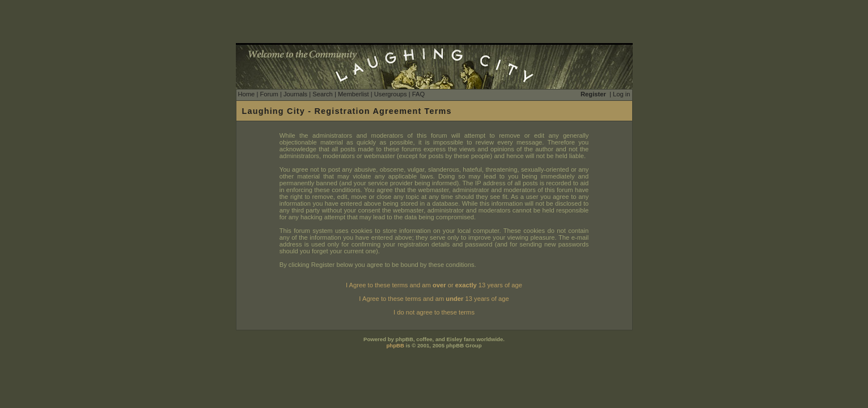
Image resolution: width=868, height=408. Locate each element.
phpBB (395, 345)
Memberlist (353, 94)
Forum (269, 94)
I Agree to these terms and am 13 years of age (434, 299)
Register (593, 94)
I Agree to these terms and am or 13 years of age (434, 285)
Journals (295, 94)
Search (322, 94)
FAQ (418, 94)
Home (247, 94)
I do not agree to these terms (434, 312)
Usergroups (391, 94)
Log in (621, 94)
